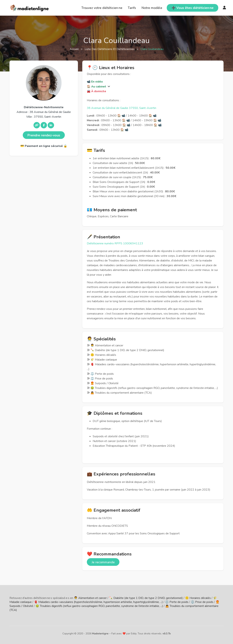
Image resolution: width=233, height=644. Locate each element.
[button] (108, 87)
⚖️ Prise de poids (202, 602)
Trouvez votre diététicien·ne (102, 8)
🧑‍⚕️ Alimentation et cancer (90, 598)
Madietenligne (100, 634)
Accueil (75, 49)
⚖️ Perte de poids (177, 602)
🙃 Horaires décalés (198, 598)
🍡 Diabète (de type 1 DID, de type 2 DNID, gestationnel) (146, 598)
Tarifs (132, 8)
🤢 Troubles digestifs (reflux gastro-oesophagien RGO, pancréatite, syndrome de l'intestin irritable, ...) (99, 606)
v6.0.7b (167, 634)
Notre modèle (152, 8)
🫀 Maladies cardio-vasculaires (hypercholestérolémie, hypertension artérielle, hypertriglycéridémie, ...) (98, 602)
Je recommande (103, 562)
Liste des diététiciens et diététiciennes (110, 49)
